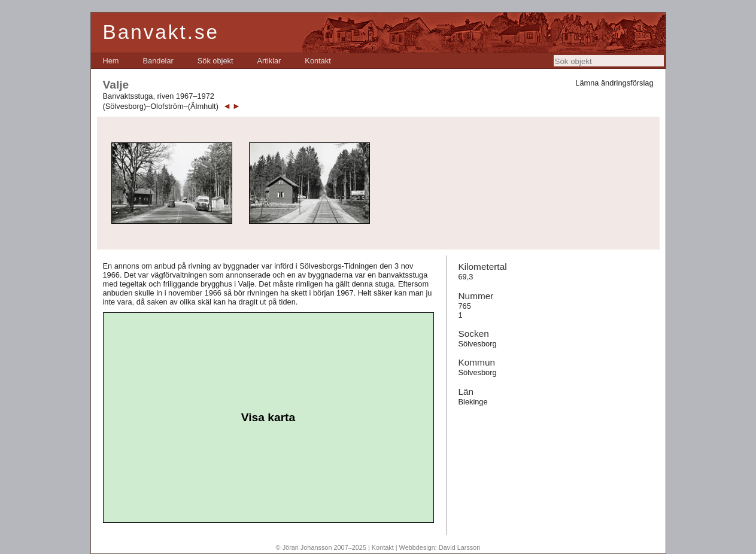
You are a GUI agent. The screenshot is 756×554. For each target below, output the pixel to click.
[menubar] (217, 61)
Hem (111, 61)
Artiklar (269, 61)
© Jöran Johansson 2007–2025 (321, 547)
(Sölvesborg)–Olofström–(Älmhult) (161, 106)
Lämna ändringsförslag (614, 83)
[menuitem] (111, 61)
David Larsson (460, 547)
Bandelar (158, 61)
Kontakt (318, 61)
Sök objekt (215, 61)
